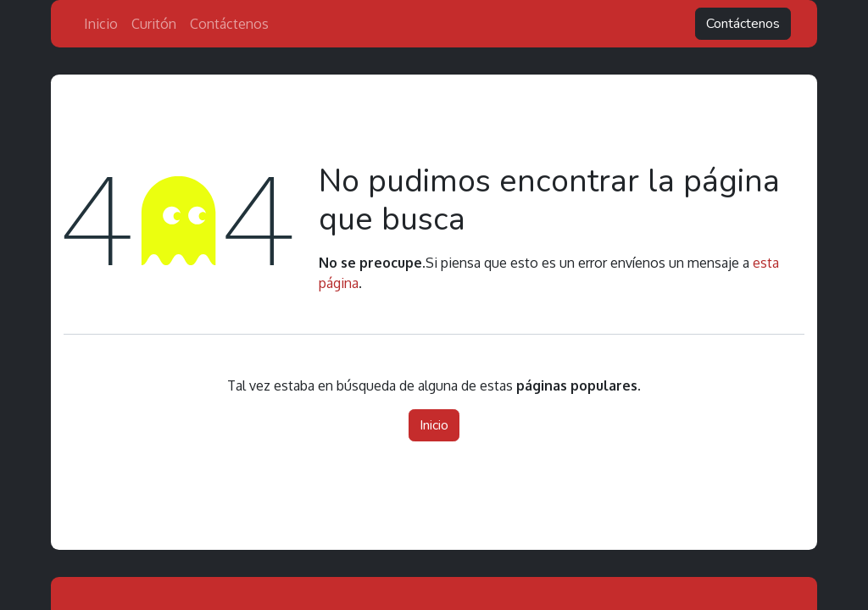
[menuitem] (101, 24)
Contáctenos (743, 24)
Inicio (434, 425)
